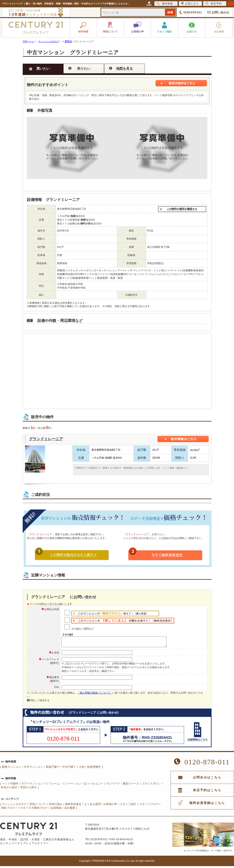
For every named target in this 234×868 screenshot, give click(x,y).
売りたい (84, 69)
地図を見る (124, 69)
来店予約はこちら (207, 792)
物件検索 (165, 3)
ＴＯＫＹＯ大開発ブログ (33, 810)
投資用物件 (94, 769)
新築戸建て (53, 769)
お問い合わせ (220, 12)
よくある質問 (93, 806)
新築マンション (11, 769)
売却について (38, 806)
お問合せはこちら (207, 779)
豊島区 (68, 41)
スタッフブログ (149, 806)
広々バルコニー (94, 785)
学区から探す (29, 789)
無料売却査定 (73, 806)
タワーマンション (32, 785)
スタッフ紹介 (128, 806)
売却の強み (56, 806)
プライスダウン (151, 785)
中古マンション (33, 769)
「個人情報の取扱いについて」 (95, 695)
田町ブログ (8, 810)
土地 (82, 769)
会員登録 (56, 810)
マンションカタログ (14, 806)
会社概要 (70, 810)
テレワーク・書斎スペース (123, 785)
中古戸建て (69, 769)
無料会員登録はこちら (207, 805)
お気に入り (190, 3)
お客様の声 (110, 806)
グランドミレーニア (46, 439)
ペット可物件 (10, 785)
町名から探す (9, 789)
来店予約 (213, 3)
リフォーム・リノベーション (64, 785)
